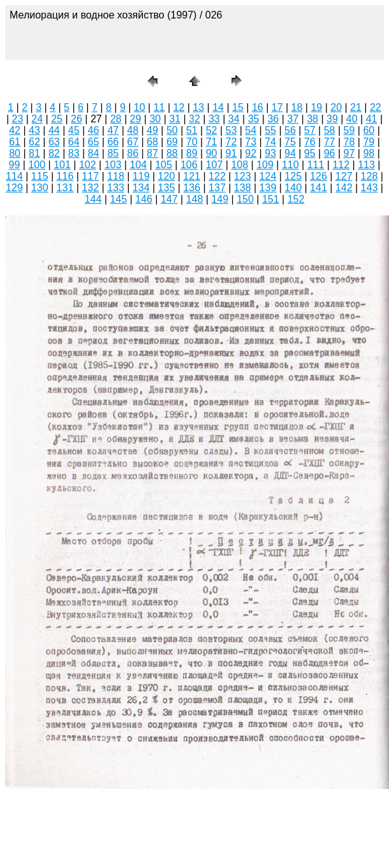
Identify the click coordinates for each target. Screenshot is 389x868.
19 (316, 107)
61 (15, 142)
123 (243, 176)
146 (144, 199)
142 (344, 188)
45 (74, 130)
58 (330, 130)
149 (220, 199)
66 (113, 142)
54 (251, 130)
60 (369, 130)
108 (239, 165)
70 (192, 142)
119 (141, 176)
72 (231, 142)
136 (192, 188)
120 (167, 176)
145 (118, 199)
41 (372, 119)
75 (290, 142)
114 (14, 176)
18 (297, 107)
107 (215, 165)
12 (179, 107)
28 (116, 119)
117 (90, 176)
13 (198, 107)
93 (270, 153)
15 (238, 107)
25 (57, 119)
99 (15, 165)
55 (270, 130)
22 (376, 107)
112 (341, 165)
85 (113, 153)
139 (268, 188)
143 (370, 188)
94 (290, 153)
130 (40, 188)
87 (152, 153)
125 (293, 176)
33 (214, 119)
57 (310, 130)
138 (243, 188)
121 (192, 176)
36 (273, 119)
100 (37, 165)
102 (88, 165)
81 (34, 153)
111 (316, 165)
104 (138, 165)
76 (310, 142)
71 (212, 142)
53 (231, 130)
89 (192, 153)
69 (172, 142)
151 (271, 199)
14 (218, 107)
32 (194, 119)
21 (356, 107)
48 (133, 130)
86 (133, 153)
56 (290, 130)
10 (140, 107)
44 (54, 130)
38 (312, 119)
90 (212, 153)
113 (366, 165)
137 (217, 188)
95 (310, 153)
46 (94, 130)
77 (330, 142)
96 (330, 153)
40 (352, 119)
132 (90, 188)
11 (159, 107)
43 (34, 130)
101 (62, 165)
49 (152, 130)
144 (93, 199)
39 (332, 119)
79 (369, 142)
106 (189, 165)
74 (270, 142)
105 (164, 165)
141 (319, 188)
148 (195, 199)
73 (251, 142)
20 (336, 107)
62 (34, 142)
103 (113, 165)
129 (14, 188)
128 (370, 176)
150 (245, 199)
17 (277, 107)
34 (234, 119)
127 (344, 176)
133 (116, 188)
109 (265, 165)
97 (349, 153)
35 (254, 119)
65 (94, 142)
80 (15, 153)
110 (290, 165)
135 (167, 188)
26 (77, 119)
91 (231, 153)
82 (54, 153)
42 (15, 130)
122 (217, 176)
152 (296, 199)
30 (155, 119)
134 (141, 188)
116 (65, 176)
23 (18, 119)
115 (40, 176)
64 (74, 142)
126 (319, 176)
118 (116, 176)
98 (369, 153)
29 (136, 119)
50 (172, 130)
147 (169, 199)
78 (349, 142)
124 (268, 176)
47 (113, 130)
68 (152, 142)
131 (65, 188)
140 (293, 188)
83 (74, 153)
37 (293, 119)
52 (212, 130)
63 (54, 142)
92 (251, 153)
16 (258, 107)
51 (192, 130)
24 (37, 119)
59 (349, 130)
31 (175, 119)
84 (94, 153)
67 (133, 142)
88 (172, 153)
